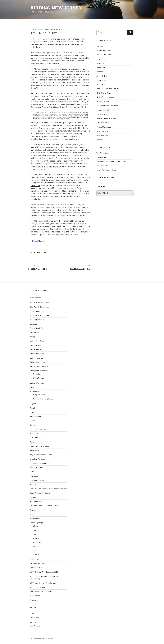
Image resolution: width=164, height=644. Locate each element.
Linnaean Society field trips (40, 463)
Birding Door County (37, 341)
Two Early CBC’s (102, 166)
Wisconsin (34, 600)
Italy (34, 534)
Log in (32, 613)
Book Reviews (35, 391)
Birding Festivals (36, 345)
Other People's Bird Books (40, 493)
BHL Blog (100, 46)
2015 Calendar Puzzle (38, 311)
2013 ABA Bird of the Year (40, 303)
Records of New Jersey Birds (107, 106)
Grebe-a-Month (36, 434)
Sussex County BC (104, 110)
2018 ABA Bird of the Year (40, 315)
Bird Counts (34, 332)
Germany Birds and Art (38, 429)
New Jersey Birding (37, 480)
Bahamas (33, 324)
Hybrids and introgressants (40, 446)
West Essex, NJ (102, 131)
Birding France (35, 349)
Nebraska (36, 538)
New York (33, 485)
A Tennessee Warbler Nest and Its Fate (111, 162)
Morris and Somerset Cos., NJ (108, 89)
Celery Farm (101, 59)
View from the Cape (104, 123)
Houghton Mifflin (39, 395)
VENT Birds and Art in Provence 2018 (44, 572)
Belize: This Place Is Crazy (106, 170)
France (32, 421)
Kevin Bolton (101, 80)
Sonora (35, 546)
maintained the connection (42, 210)
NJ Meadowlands (103, 101)
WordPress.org (36, 626)
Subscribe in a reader (38, 290)
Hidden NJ (100, 72)
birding (32, 337)
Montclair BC (101, 84)
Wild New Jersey (103, 135)
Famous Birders (36, 416)
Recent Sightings (36, 523)
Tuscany (36, 554)
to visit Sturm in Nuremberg (47, 166)
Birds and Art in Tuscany (39, 366)
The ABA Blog (102, 114)
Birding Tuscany (38, 378)
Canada (33, 408)
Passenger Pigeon (37, 502)
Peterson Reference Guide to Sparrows (45, 506)
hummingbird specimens (41, 188)
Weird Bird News (36, 596)
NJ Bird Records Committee (107, 97)
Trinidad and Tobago (37, 563)
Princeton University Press (43, 399)
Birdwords (34, 387)
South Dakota (35, 559)
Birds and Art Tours (104, 55)
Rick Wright (57, 30)
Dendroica (100, 63)
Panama (33, 497)
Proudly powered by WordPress (42, 639)
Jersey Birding (102, 76)
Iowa (34, 530)
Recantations (35, 519)
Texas (35, 550)
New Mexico (37, 542)
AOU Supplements (37, 320)
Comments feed (36, 622)
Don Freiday (101, 67)
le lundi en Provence (37, 459)
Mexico (33, 472)
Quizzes (33, 510)
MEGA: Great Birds (37, 468)
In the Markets (102, 157)
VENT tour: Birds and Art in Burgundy (44, 583)
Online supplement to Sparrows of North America (48, 489)
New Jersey (34, 476)
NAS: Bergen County (104, 93)
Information (40, 253)
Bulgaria (33, 404)
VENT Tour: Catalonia (38, 587)
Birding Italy (37, 374)
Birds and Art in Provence (39, 362)
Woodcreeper (102, 140)
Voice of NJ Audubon (104, 127)
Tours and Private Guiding (106, 118)
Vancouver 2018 (36, 568)
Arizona (35, 526)
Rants (32, 514)
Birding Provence (36, 358)
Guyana (33, 442)
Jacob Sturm (36, 147)
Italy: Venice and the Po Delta (41, 455)
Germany (33, 425)
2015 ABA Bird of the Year (40, 307)
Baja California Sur (37, 328)
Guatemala (34, 438)
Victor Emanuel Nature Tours (41, 592)
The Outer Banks (103, 153)
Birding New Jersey (56, 8)
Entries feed (35, 618)
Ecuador (33, 412)
